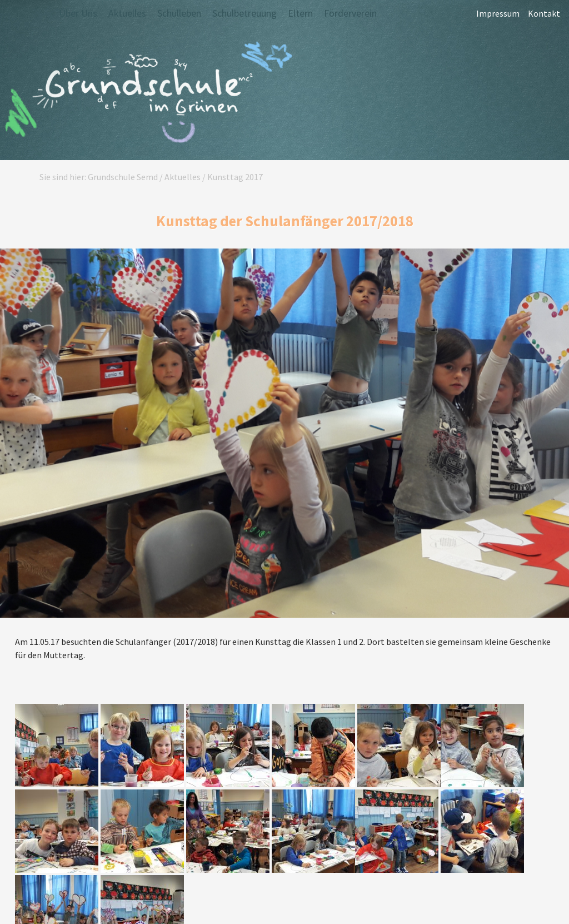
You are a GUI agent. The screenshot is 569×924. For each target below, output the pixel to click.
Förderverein (350, 13)
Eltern (300, 13)
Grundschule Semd (148, 94)
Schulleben (179, 13)
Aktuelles (127, 13)
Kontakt (544, 14)
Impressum (498, 14)
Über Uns (78, 13)
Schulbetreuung (244, 13)
